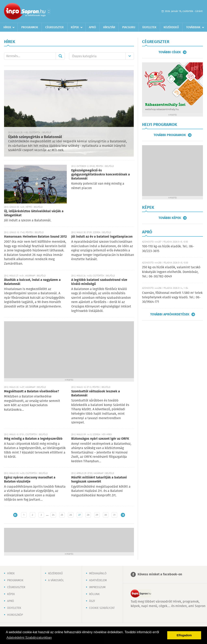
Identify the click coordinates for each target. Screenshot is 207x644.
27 (79, 515)
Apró (92, 27)
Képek (75, 27)
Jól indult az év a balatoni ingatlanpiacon (102, 237)
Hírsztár (109, 27)
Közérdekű (171, 27)
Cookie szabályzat (102, 608)
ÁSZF (92, 601)
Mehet (60, 56)
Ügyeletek (149, 27)
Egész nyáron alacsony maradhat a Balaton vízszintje (30, 480)
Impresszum (97, 587)
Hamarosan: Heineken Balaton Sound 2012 (35, 237)
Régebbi (123, 515)
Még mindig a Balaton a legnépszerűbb (33, 439)
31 (114, 515)
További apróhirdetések (170, 314)
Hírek (7, 27)
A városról (56, 580)
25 (62, 515)
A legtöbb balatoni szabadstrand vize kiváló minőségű (99, 282)
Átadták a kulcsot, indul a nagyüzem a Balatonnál (32, 282)
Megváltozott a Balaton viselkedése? (32, 391)
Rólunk (94, 594)
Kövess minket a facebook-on (160, 574)
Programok (30, 27)
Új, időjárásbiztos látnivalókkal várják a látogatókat (34, 213)
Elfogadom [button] (184, 635)
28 (88, 515)
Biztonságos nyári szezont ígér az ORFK (100, 439)
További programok (170, 135)
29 (97, 515)
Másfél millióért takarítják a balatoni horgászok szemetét (99, 480)
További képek (170, 218)
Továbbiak (193, 27)
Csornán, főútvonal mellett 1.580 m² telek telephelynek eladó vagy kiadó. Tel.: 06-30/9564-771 (172, 298)
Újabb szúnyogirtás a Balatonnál (35, 137)
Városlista (49, 12)
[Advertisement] (69, 350)
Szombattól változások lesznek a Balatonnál (96, 393)
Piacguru (129, 27)
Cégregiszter (54, 27)
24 (53, 515)
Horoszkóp (15, 615)
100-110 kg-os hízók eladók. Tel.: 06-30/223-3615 (168, 249)
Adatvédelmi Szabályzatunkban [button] (29, 638)
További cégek (170, 52)
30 (106, 515)
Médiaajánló (98, 574)
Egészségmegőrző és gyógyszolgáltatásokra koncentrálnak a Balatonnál (101, 175)
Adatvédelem (98, 580)
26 (71, 515)
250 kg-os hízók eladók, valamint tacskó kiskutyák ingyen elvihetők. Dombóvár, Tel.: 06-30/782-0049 (171, 272)
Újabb (15, 515)
